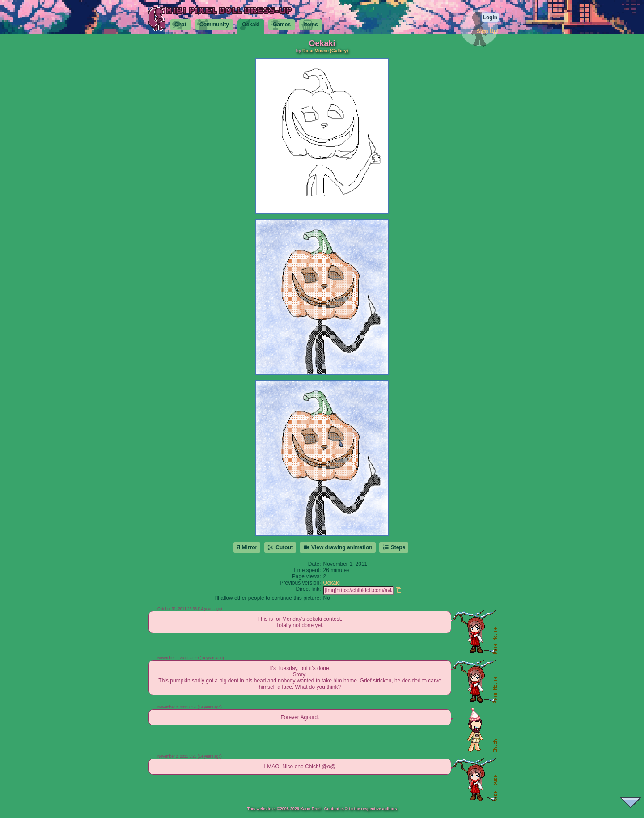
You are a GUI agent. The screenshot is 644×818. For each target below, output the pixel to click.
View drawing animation (337, 547)
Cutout (280, 547)
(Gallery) (339, 51)
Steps (394, 547)
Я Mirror (247, 547)
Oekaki (332, 583)
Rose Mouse (316, 51)
